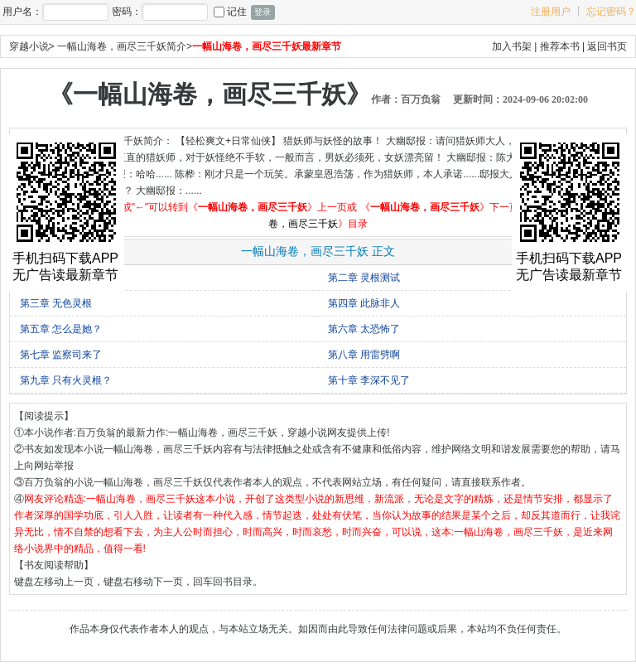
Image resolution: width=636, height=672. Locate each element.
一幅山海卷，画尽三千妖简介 (122, 46)
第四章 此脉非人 (364, 303)
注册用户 (551, 12)
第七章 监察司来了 (61, 355)
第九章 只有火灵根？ (66, 380)
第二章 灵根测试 (364, 278)
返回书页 (607, 46)
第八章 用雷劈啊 (364, 355)
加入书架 (512, 46)
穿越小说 (29, 46)
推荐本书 (560, 46)
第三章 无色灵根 (56, 303)
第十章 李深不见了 (369, 380)
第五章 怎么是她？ (61, 329)
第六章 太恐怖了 (364, 329)
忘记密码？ (611, 12)
